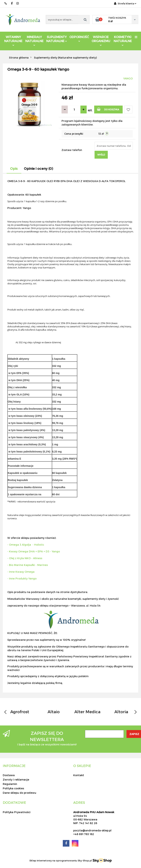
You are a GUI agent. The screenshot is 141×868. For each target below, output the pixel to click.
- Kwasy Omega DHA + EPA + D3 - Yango (34, 551)
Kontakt (79, 775)
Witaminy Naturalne (13, 41)
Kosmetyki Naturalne (123, 41)
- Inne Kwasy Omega (21, 572)
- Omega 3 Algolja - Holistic (26, 545)
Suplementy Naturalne (57, 39)
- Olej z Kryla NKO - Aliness (25, 558)
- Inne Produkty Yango (22, 578)
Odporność (79, 39)
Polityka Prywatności (17, 812)
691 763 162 (6, 3)
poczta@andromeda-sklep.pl (92, 830)
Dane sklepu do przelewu (19, 793)
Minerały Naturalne (34, 41)
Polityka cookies (13, 788)
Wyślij (101, 155)
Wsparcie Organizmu (101, 41)
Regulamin (10, 784)
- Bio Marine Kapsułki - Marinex (28, 565)
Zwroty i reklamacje (16, 780)
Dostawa (9, 775)
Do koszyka (108, 109)
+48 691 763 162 (84, 834)
